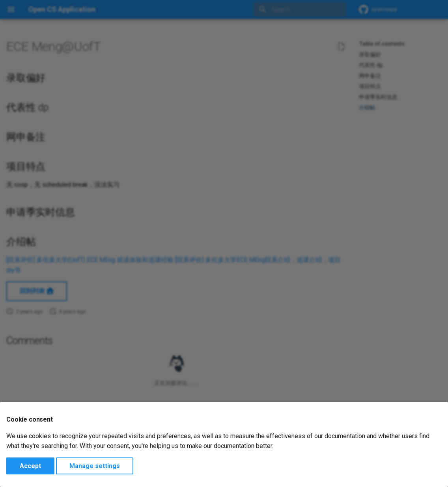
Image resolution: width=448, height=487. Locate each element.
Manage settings (95, 466)
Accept (30, 466)
